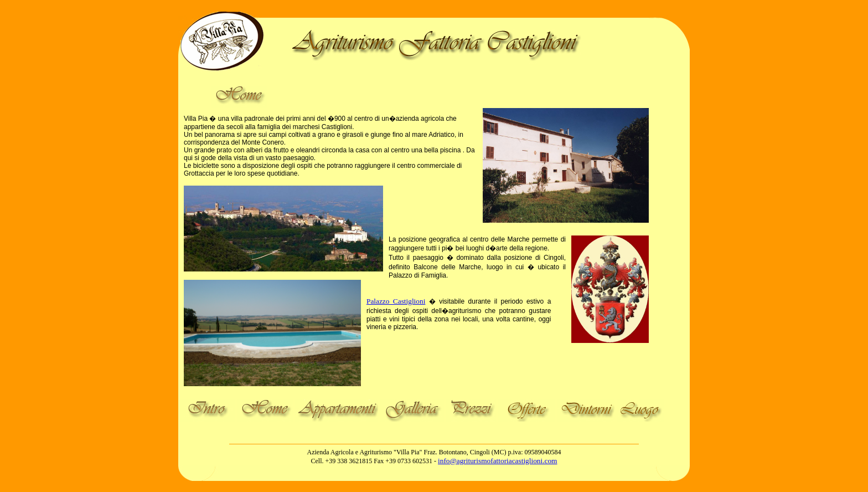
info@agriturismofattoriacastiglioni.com (497, 461)
